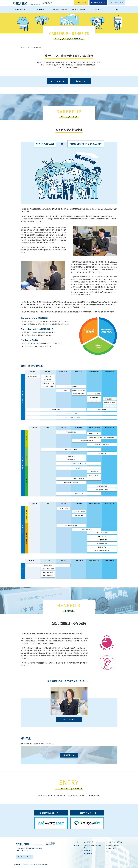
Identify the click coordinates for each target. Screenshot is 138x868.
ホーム (76, 842)
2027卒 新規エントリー (51, 813)
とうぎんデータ (89, 842)
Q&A (117, 10)
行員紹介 (41, 10)
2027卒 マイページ (87, 813)
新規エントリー (82, 3)
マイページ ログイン (99, 3)
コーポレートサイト (116, 3)
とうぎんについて (22, 10)
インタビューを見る (68, 719)
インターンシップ (97, 10)
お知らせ (77, 845)
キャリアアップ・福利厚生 (59, 10)
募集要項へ (68, 755)
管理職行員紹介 (89, 850)
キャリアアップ (56, 81)
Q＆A (108, 851)
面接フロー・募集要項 (79, 10)
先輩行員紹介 (88, 853)
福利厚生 (79, 81)
